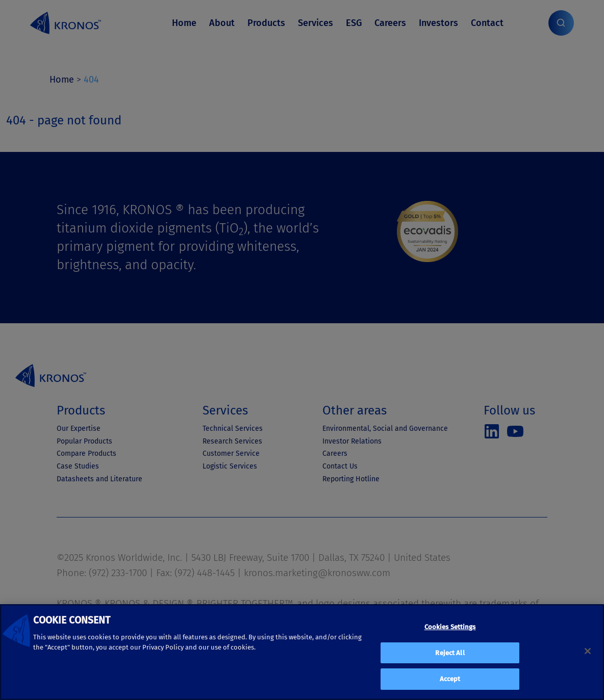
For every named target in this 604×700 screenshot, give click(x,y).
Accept (450, 679)
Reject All (450, 653)
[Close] (588, 651)
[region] (302, 652)
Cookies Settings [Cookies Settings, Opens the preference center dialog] (450, 627)
